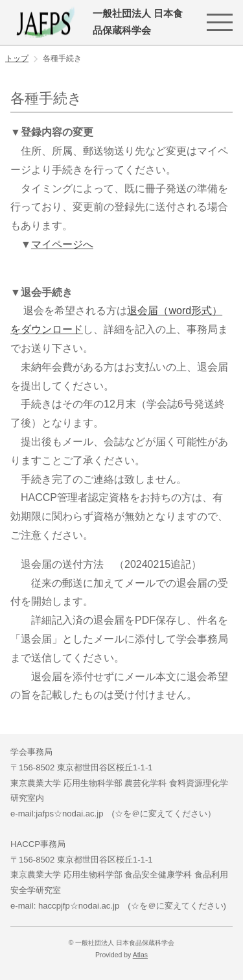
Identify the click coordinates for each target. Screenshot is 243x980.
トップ (17, 58)
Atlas (140, 955)
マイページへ (62, 244)
